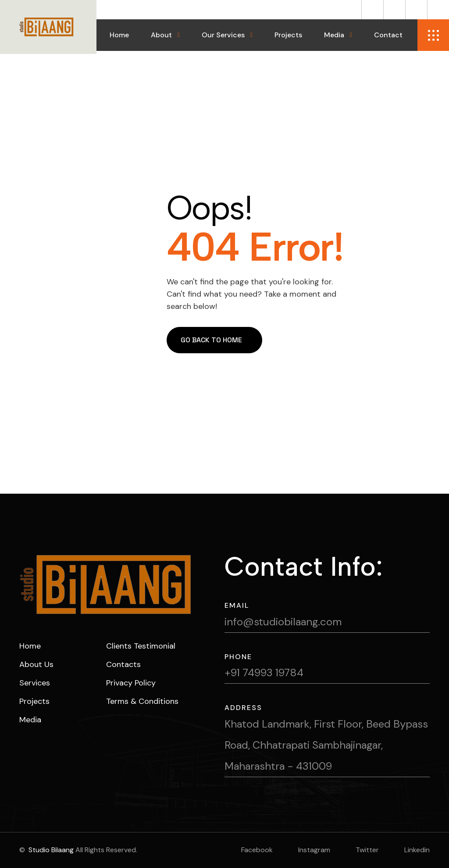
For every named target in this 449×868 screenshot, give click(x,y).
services (35, 683)
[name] (372, 10)
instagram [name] (314, 850)
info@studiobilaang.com (283, 622)
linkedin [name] (417, 850)
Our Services (223, 35)
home (30, 646)
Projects (288, 35)
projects (34, 701)
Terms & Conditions (142, 701)
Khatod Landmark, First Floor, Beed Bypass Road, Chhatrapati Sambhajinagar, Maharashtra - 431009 (326, 745)
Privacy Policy (131, 683)
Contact (388, 35)
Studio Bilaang (50, 850)
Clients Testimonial (141, 646)
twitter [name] (367, 850)
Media (334, 35)
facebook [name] (257, 850)
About (161, 35)
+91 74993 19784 (264, 673)
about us (36, 664)
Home (119, 35)
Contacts (123, 664)
